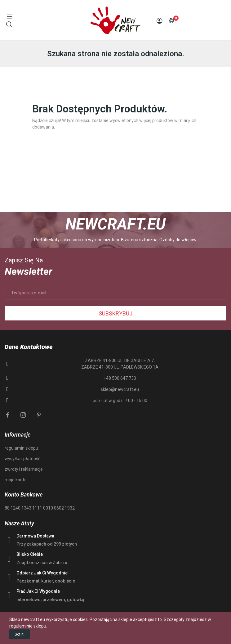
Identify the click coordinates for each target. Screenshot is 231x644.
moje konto (16, 480)
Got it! (20, 634)
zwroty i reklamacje (24, 469)
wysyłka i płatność (22, 459)
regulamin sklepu (21, 448)
